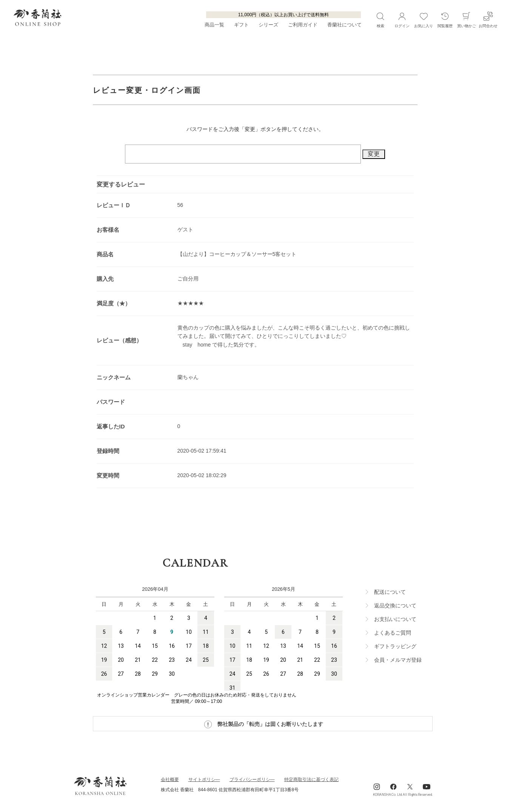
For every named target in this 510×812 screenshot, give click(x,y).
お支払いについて (395, 619)
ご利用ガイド (303, 25)
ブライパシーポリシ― (252, 780)
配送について (390, 592)
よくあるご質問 (393, 633)
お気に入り (424, 20)
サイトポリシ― (204, 780)
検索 (380, 20)
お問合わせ (488, 20)
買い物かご (467, 20)
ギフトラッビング (395, 646)
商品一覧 (214, 25)
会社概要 (170, 780)
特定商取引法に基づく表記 (311, 780)
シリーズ (268, 25)
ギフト (241, 25)
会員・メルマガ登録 (398, 660)
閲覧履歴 (445, 20)
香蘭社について (344, 25)
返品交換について (395, 606)
